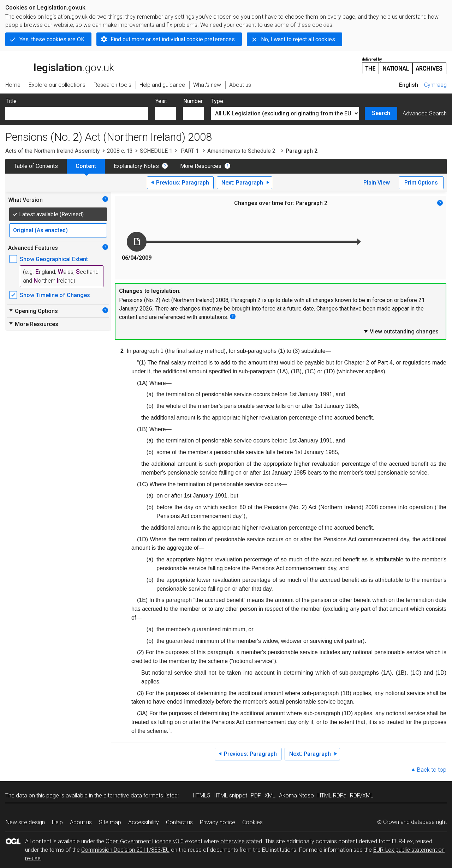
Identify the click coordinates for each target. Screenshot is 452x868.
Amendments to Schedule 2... (243, 151)
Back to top (432, 770)
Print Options (421, 183)
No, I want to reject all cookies (298, 39)
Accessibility (144, 822)
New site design (25, 822)
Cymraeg (435, 85)
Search (381, 113)
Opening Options (33, 311)
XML (270, 795)
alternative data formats (133, 795)
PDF (256, 795)
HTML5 (201, 795)
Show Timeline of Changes (55, 295)
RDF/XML (362, 795)
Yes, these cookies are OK (52, 39)
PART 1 (190, 151)
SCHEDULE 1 (156, 151)
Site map (110, 822)
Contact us (179, 822)
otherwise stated (241, 841)
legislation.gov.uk (60, 65)
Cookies (252, 822)
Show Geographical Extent (54, 259)
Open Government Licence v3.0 (145, 841)
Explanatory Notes (136, 166)
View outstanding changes (401, 331)
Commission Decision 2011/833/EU (125, 850)
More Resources (201, 166)
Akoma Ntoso (296, 795)
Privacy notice (218, 822)
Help (57, 822)
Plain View (377, 183)
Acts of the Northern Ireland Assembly (53, 151)
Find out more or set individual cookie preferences (173, 39)
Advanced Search (425, 113)
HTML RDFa (332, 795)
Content (86, 166)
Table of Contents (36, 166)
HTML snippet (230, 795)
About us (81, 822)
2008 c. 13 (120, 151)
